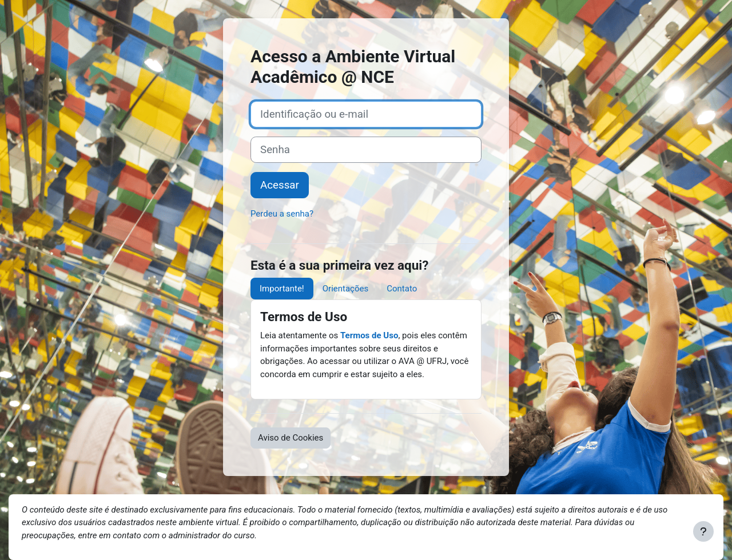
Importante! (282, 289)
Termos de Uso (369, 335)
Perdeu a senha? (282, 214)
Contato (402, 289)
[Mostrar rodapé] (703, 531)
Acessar (280, 185)
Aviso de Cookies (291, 438)
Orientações (345, 289)
